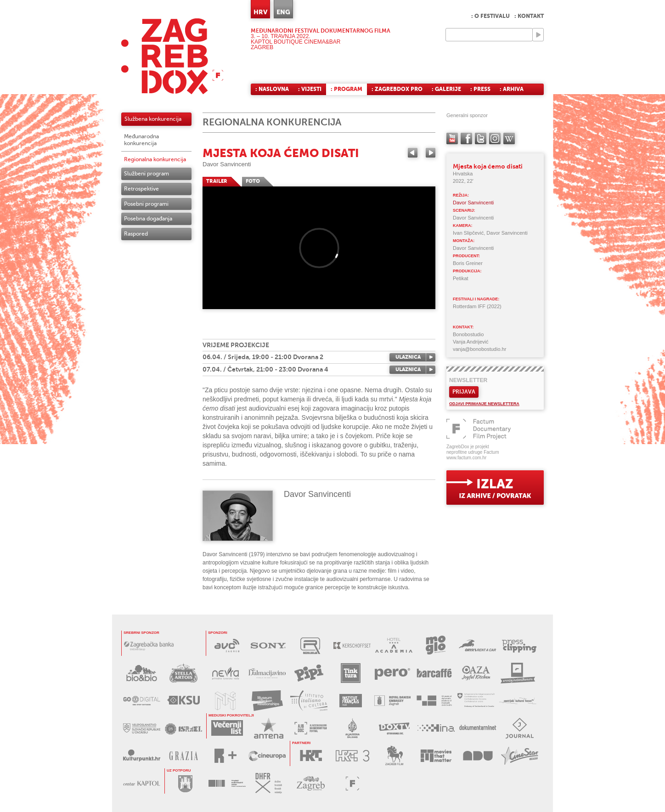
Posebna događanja (148, 219)
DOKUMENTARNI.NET (478, 728)
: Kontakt (529, 16)
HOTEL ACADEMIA (394, 646)
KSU (183, 701)
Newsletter (468, 380)
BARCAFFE (434, 673)
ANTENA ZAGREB (269, 728)
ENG (283, 12)
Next (431, 153)
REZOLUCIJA (310, 646)
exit (495, 488)
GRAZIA (183, 756)
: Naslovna (272, 89)
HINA (436, 728)
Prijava (464, 392)
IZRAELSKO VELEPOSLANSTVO (183, 728)
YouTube (452, 138)
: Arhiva (512, 89)
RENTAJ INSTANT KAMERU (518, 673)
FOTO (253, 181)
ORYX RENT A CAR (477, 646)
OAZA (476, 673)
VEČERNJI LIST (227, 728)
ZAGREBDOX (172, 56)
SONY (268, 646)
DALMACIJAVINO (267, 673)
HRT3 (352, 756)
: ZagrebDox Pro (397, 89)
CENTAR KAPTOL (142, 783)
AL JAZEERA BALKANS (311, 728)
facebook (466, 138)
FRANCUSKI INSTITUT (351, 701)
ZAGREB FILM (394, 756)
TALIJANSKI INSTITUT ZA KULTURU (309, 701)
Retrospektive (141, 189)
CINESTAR (520, 756)
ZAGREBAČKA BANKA (149, 646)
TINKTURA (351, 673)
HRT (311, 756)
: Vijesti (310, 89)
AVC (227, 646)
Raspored (136, 234)
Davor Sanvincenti (227, 164)
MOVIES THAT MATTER (436, 756)
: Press (480, 89)
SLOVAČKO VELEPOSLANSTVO (142, 728)
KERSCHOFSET (352, 646)
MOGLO (436, 646)
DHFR (269, 783)
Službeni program (147, 174)
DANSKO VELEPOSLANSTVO (392, 701)
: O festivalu (490, 16)
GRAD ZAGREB (185, 783)
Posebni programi (146, 204)
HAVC (227, 783)
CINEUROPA (267, 756)
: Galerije (446, 89)
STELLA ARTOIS (183, 673)
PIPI (309, 673)
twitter (481, 138)
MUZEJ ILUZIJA (225, 701)
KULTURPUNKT (142, 756)
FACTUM (352, 783)
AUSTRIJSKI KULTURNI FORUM (518, 701)
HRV (260, 12)
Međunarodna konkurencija (141, 140)
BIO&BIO (142, 673)
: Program (347, 89)
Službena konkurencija (153, 119)
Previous (413, 153)
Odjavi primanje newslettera (484, 404)
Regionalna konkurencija (155, 159)
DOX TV (394, 728)
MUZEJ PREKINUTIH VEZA (267, 701)
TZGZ (311, 783)
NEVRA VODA (225, 673)
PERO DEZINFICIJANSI (392, 673)
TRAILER (217, 181)
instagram (495, 138)
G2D (142, 701)
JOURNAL (520, 728)
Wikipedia (509, 138)
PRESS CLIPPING (519, 646)
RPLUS (225, 756)
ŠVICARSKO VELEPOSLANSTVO (476, 701)
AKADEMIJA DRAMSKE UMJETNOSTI (478, 756)
